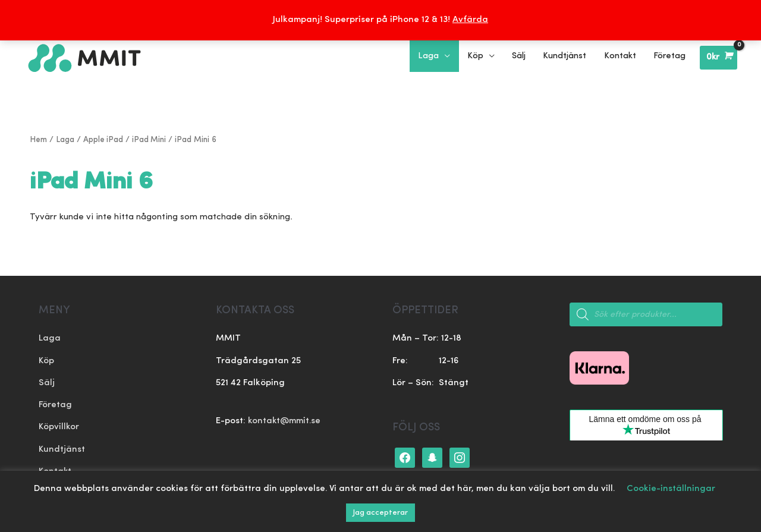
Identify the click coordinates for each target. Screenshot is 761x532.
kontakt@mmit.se (285, 420)
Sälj (47, 383)
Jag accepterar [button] (380, 513)
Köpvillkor (59, 427)
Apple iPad (104, 139)
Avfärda (470, 20)
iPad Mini (151, 139)
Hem (39, 139)
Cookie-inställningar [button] (671, 489)
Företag (56, 404)
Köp (46, 360)
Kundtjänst (62, 449)
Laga (66, 139)
